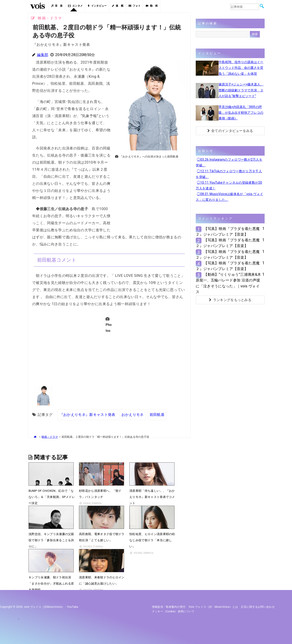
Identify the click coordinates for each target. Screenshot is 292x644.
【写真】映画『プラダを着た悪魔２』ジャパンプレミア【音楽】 (228, 232)
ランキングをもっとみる (230, 300)
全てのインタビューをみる (230, 131)
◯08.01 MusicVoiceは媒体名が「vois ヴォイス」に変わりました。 (229, 197)
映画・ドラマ (50, 437)
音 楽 (57, 6)
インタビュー (97, 6)
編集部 (43, 55)
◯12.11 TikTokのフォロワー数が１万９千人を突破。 (229, 174)
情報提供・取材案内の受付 (169, 607)
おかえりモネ (133, 415)
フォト (135, 6)
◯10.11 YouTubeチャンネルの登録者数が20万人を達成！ (229, 185)
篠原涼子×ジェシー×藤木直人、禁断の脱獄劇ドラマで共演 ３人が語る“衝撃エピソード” (241, 90)
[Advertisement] (151, 192)
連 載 (118, 6)
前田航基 (157, 415)
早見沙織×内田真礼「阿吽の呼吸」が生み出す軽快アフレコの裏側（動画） (241, 113)
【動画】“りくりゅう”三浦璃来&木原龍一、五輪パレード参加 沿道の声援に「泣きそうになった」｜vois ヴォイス (228, 283)
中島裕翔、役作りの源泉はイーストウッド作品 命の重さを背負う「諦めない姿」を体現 (241, 68)
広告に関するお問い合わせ (258, 607)
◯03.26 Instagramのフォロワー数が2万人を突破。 (229, 162)
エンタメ (75, 6)
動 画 (152, 6)
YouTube (73, 607)
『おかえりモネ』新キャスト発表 (87, 415)
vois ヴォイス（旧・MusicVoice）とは (213, 607)
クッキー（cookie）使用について (173, 611)
